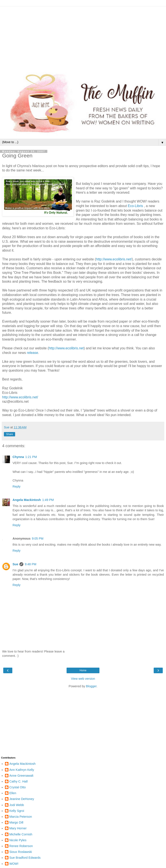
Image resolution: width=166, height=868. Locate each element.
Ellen (13, 793)
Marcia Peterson (21, 817)
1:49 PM (48, 500)
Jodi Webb (17, 805)
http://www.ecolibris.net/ (114, 259)
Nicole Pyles (18, 840)
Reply (17, 486)
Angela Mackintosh (27, 500)
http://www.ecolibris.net (66, 348)
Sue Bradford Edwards (25, 858)
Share (10, 434)
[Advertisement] (83, 37)
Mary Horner (18, 828)
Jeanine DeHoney (22, 799)
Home (83, 670)
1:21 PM (31, 457)
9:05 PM (38, 539)
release (32, 353)
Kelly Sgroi (17, 811)
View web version (83, 679)
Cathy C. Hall (18, 781)
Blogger (91, 686)
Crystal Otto (18, 787)
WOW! (14, 864)
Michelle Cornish (21, 834)
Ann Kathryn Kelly (22, 770)
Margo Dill (16, 822)
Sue (15, 564)
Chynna (18, 457)
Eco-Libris (136, 206)
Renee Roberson (21, 846)
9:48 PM (30, 564)
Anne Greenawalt (21, 776)
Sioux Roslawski (21, 852)
